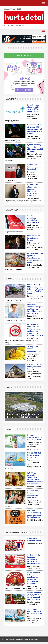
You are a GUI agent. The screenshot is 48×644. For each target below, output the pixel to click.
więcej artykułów (24, 55)
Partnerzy (34, 639)
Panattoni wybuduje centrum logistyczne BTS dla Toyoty (24, 416)
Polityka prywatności (8, 639)
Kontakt (27, 639)
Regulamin (20, 639)
